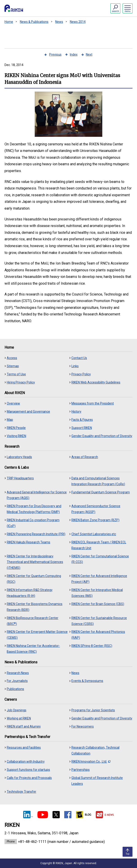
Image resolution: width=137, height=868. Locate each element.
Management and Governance (28, 412)
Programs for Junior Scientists (93, 710)
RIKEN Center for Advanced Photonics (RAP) (98, 635)
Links (75, 366)
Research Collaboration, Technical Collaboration (95, 750)
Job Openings (17, 710)
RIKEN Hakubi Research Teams (29, 542)
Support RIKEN (82, 428)
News (59, 22)
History (76, 412)
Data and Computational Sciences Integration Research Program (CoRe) (98, 481)
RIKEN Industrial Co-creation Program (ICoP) (33, 523)
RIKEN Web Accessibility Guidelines (96, 382)
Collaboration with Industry (26, 762)
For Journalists (17, 681)
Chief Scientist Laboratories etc (94, 534)
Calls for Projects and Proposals (29, 778)
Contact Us (79, 358)
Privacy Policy (81, 374)
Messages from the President (93, 403)
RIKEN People (16, 428)
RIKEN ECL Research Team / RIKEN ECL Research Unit (99, 545)
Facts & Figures (82, 420)
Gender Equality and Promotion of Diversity (102, 436)
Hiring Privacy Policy (21, 382)
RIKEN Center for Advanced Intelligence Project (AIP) (99, 579)
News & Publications (34, 22)
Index (74, 54)
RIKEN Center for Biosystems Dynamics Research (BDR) (35, 607)
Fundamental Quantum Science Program (101, 492)
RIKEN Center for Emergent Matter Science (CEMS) (37, 635)
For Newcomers (83, 726)
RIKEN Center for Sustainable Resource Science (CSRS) (99, 621)
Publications (15, 689)
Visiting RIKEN (16, 436)
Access (12, 358)
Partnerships (81, 770)
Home (9, 22)
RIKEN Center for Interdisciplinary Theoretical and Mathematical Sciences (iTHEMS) (35, 562)
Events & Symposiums (87, 681)
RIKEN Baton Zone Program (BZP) (95, 520)
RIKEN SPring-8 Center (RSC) (92, 646)
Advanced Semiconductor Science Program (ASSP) (96, 509)
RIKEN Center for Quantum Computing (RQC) (34, 579)
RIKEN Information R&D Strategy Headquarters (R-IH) (30, 593)
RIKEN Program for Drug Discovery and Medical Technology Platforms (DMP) (34, 509)
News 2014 (78, 22)
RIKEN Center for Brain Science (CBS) (98, 604)
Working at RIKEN (19, 718)
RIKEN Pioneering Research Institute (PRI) (36, 534)
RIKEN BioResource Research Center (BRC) (33, 621)
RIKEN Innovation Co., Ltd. (91, 762)
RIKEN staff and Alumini (24, 726)
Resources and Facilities (24, 747)
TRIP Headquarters (20, 478)
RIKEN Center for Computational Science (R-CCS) (100, 559)
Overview (13, 403)
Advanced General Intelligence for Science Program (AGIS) (37, 495)
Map (10, 420)
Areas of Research (85, 457)
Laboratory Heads (19, 457)
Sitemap (13, 366)
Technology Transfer (22, 792)
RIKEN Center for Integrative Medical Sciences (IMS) (97, 593)
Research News (18, 673)
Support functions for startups (28, 770)
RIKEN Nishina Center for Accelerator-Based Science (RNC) (33, 649)
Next (89, 54)
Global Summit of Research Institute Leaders (97, 781)
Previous (55, 54)
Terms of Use (16, 374)
